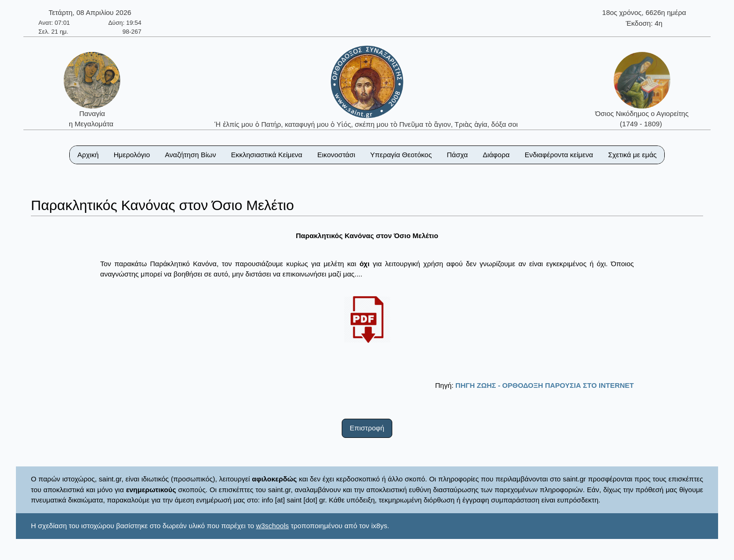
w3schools (272, 526)
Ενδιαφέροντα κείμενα (559, 155)
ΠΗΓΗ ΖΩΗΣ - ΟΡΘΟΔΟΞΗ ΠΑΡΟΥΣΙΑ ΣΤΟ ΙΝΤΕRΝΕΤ (545, 385)
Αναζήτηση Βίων (190, 155)
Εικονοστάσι (336, 155)
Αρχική (88, 155)
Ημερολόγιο (132, 155)
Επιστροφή (367, 428)
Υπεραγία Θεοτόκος (401, 155)
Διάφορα (496, 155)
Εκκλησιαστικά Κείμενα (266, 155)
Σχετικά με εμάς (632, 155)
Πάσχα (457, 155)
